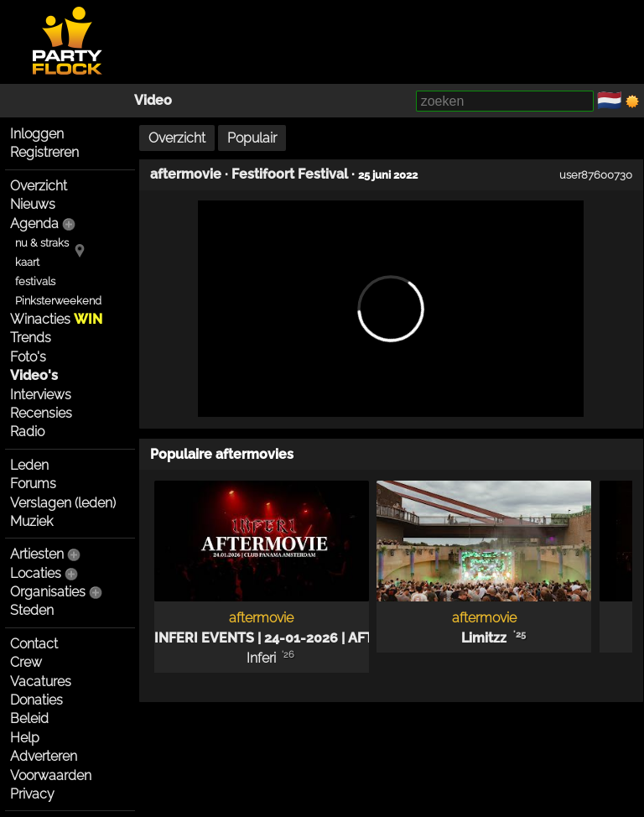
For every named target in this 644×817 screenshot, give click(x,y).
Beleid (29, 718)
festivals (35, 281)
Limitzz (484, 638)
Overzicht (39, 186)
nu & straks (42, 243)
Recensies (41, 413)
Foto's (28, 357)
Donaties (36, 700)
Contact (34, 644)
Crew (26, 662)
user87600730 (596, 174)
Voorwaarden (51, 775)
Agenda (34, 224)
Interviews (41, 395)
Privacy (32, 794)
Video (153, 100)
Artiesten (37, 554)
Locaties (36, 573)
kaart (27, 262)
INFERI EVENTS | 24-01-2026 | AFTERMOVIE (294, 638)
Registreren (44, 152)
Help (25, 738)
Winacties (56, 319)
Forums (33, 484)
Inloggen (37, 134)
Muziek (31, 521)
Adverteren (44, 756)
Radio (27, 432)
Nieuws (33, 204)
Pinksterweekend (58, 301)
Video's (34, 375)
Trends (31, 338)
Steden (32, 610)
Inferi (261, 658)
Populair (252, 138)
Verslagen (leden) (63, 503)
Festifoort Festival (290, 174)
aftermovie (186, 174)
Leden (29, 465)
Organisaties (48, 592)
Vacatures (41, 682)
